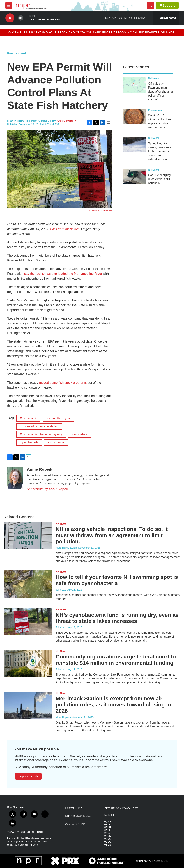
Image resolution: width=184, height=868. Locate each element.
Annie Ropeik (66, 121)
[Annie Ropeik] (15, 478)
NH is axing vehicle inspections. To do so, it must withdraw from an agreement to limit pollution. (112, 535)
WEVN (107, 836)
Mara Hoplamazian (66, 548)
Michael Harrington (59, 418)
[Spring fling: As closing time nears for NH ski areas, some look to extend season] (135, 144)
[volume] (21, 18)
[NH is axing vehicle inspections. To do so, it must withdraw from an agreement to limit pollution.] (28, 536)
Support (169, 5)
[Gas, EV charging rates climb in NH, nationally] (135, 176)
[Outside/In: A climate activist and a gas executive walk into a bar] (135, 117)
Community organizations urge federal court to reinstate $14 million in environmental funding (116, 660)
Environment (17, 53)
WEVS (107, 845)
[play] (10, 18)
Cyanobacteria (29, 442)
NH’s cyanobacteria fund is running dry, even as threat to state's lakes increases (117, 618)
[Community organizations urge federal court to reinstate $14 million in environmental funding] (28, 663)
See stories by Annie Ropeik (48, 489)
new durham (80, 434)
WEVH (107, 830)
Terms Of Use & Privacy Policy (121, 808)
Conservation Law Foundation (39, 426)
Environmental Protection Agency (41, 434)
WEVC (107, 825)
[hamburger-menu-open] (9, 5)
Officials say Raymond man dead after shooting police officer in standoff (160, 92)
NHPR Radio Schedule (78, 816)
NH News (154, 78)
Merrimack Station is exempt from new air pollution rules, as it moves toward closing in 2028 (113, 705)
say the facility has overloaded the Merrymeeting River (63, 274)
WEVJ (107, 833)
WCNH (107, 822)
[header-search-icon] (150, 5)
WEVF (107, 827)
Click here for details (65, 229)
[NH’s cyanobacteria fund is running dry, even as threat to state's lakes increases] (28, 622)
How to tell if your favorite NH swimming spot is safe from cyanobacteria (117, 580)
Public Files (110, 815)
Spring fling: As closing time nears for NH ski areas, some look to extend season (160, 151)
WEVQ (107, 842)
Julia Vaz (61, 590)
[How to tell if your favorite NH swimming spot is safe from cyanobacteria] (28, 584)
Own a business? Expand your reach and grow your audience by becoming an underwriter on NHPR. (92, 32)
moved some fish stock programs (63, 383)
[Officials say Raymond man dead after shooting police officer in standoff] (135, 85)
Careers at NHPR (75, 824)
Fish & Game (56, 442)
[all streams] (166, 18)
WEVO (107, 839)
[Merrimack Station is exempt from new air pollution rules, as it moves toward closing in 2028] (28, 705)
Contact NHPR (73, 808)
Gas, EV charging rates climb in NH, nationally (159, 179)
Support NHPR (28, 776)
